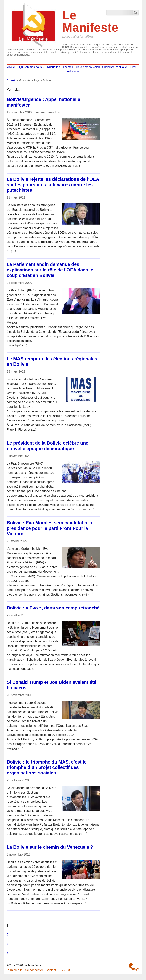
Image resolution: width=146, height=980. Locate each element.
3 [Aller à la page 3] (8, 944)
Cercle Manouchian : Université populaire (101, 67)
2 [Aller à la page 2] (8, 935)
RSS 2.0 (64, 970)
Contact (51, 970)
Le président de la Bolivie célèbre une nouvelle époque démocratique (47, 446)
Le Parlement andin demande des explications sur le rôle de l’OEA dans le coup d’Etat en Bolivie (50, 270)
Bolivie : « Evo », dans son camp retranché (53, 608)
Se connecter (34, 970)
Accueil (12, 67)
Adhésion (73, 71)
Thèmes (68, 67)
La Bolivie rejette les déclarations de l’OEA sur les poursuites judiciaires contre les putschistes (53, 185)
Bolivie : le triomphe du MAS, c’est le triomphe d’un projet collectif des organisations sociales (47, 767)
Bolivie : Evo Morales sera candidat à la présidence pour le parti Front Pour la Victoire (49, 528)
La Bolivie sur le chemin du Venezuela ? (50, 847)
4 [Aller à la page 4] (8, 953)
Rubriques (54, 67)
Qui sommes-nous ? (32, 67)
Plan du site (15, 970)
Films (133, 67)
